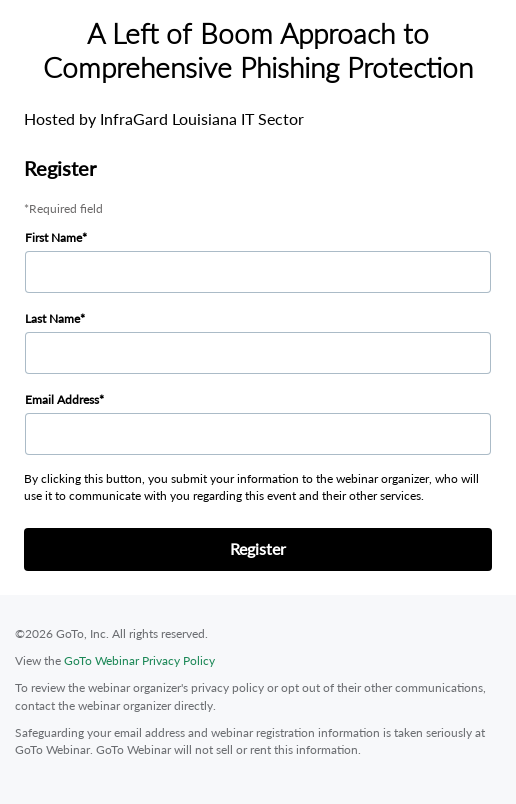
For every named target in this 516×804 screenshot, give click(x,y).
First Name (53, 237)
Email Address (62, 399)
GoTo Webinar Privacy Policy (139, 660)
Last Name (52, 318)
